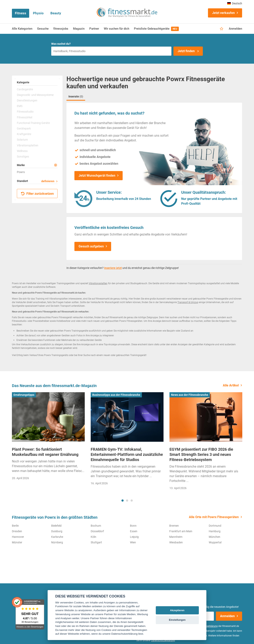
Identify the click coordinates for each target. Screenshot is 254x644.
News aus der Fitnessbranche (190, 395)
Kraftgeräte (24, 134)
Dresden (17, 531)
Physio (38, 13)
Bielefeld (56, 526)
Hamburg (215, 531)
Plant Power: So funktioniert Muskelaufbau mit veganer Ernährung (45, 452)
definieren (48, 181)
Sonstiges (23, 157)
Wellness (22, 151)
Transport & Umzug (188, 302)
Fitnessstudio (25, 112)
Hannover (18, 537)
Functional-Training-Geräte (33, 123)
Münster (17, 542)
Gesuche (43, 29)
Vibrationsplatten (28, 145)
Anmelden (235, 29)
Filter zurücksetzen (37, 194)
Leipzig (134, 537)
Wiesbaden (176, 542)
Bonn (133, 526)
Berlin (15, 526)
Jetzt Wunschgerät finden (97, 176)
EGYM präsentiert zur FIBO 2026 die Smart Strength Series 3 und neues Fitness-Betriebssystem (201, 454)
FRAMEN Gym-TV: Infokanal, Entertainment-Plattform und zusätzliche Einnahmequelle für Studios (127, 454)
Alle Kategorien (22, 29)
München (215, 537)
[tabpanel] (48, 437)
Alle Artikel (231, 385)
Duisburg (57, 531)
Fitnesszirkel (25, 117)
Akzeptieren (177, 610)
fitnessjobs (61, 29)
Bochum (96, 526)
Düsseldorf (97, 531)
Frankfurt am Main (181, 531)
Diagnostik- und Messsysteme (35, 95)
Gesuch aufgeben (91, 246)
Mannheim (176, 537)
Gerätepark (24, 128)
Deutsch (235, 3)
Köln (93, 537)
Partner (94, 29)
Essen (134, 531)
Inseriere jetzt (113, 268)
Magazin (79, 29)
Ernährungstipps (24, 395)
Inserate (76, 96)
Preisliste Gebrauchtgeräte (156, 29)
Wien (133, 542)
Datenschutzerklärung (163, 640)
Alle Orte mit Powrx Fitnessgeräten (214, 517)
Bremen (174, 526)
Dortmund (215, 526)
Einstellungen (177, 620)
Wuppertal (215, 542)
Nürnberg (57, 542)
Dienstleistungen (27, 100)
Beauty (56, 13)
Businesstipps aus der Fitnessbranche (116, 395)
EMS (20, 106)
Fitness (21, 13)
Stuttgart (96, 542)
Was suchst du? (61, 44)
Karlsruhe (57, 537)
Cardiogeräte (25, 89)
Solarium (22, 140)
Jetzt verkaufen (223, 13)
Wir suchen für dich (116, 29)
